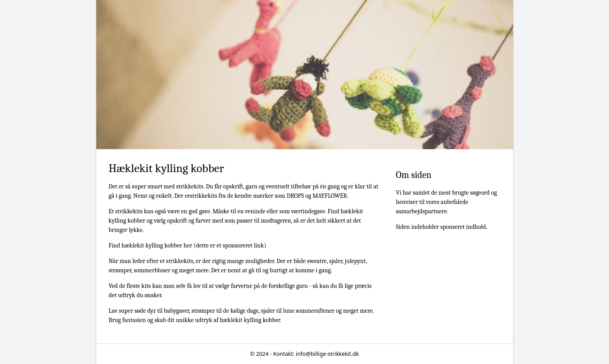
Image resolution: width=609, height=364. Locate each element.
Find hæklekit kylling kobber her (151, 246)
